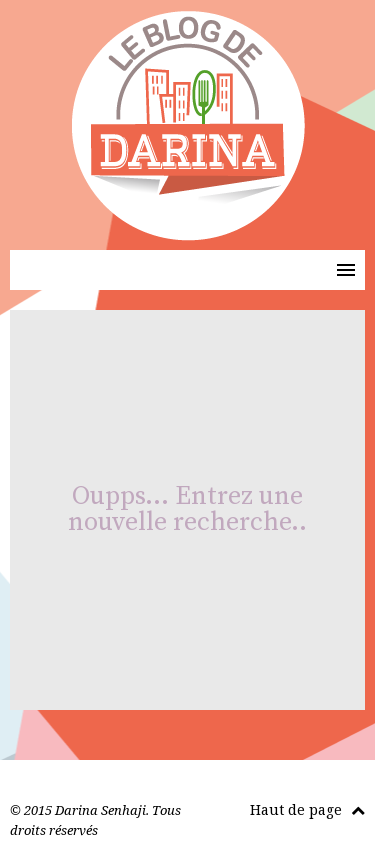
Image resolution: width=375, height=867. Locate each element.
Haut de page (307, 809)
